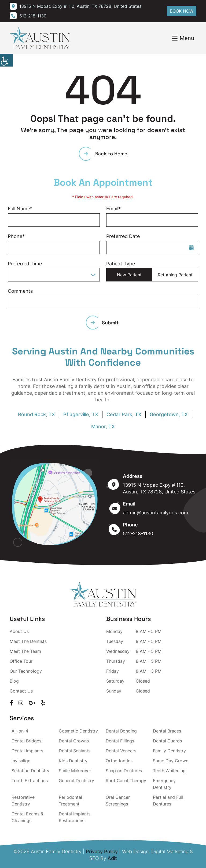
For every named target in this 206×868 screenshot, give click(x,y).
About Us (19, 631)
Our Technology (26, 671)
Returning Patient (175, 275)
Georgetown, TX (169, 414)
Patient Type (121, 264)
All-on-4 (20, 731)
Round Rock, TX (36, 414)
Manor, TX (103, 426)
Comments (20, 291)
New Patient (129, 275)
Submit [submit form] (105, 323)
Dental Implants (27, 751)
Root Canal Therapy (126, 781)
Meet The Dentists (28, 641)
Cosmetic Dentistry (78, 731)
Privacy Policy (102, 851)
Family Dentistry (169, 751)
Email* (113, 209)
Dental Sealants (75, 751)
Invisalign (21, 761)
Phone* (16, 236)
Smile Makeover (75, 771)
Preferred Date (123, 236)
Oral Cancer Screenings (118, 801)
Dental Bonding (121, 731)
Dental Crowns (74, 741)
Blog (14, 681)
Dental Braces (167, 731)
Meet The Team (25, 651)
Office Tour (21, 661)
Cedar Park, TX (124, 414)
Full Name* (20, 209)
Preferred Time (25, 264)
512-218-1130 (138, 534)
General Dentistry (76, 781)
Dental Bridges (26, 741)
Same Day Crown (171, 761)
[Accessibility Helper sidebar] (6, 60)
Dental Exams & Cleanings (27, 817)
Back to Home (106, 154)
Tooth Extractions (30, 781)
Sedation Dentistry (30, 771)
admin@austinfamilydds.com (156, 513)
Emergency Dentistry (164, 784)
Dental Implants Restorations (75, 817)
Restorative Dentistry (23, 801)
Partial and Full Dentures (168, 801)
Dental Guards (167, 741)
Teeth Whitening (169, 771)
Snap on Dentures (124, 771)
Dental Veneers (121, 751)
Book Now (182, 11)
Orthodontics (119, 761)
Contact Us (21, 691)
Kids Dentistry (73, 761)
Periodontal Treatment (70, 801)
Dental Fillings (120, 741)
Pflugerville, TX (81, 414)
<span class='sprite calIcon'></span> (191, 247)
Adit (112, 858)
